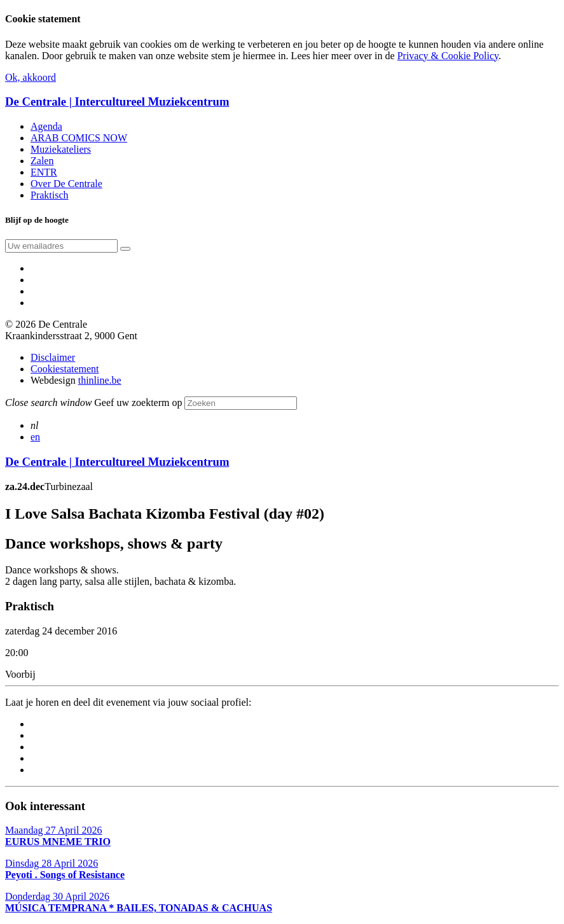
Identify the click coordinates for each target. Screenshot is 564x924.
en (35, 437)
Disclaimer (53, 357)
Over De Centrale (66, 184)
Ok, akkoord (31, 77)
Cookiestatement (65, 369)
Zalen (42, 161)
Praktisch (50, 195)
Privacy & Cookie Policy (448, 56)
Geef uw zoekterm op (138, 402)
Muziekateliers (61, 149)
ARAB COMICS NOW (79, 138)
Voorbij (20, 674)
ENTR (44, 172)
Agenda (46, 126)
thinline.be (100, 380)
